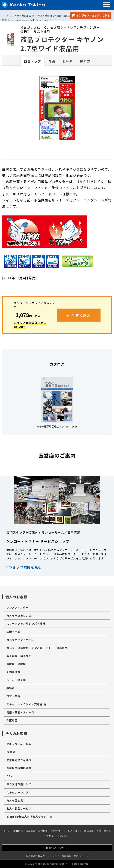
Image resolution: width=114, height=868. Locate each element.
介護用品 (12, 720)
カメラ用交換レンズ (19, 616)
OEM (10, 776)
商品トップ (33, 61)
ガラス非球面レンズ (19, 784)
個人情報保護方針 (35, 856)
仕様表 (68, 61)
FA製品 (11, 752)
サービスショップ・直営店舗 (78, 831)
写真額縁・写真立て (19, 656)
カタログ (49, 836)
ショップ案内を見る (24, 567)
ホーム (6, 15)
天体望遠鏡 (13, 672)
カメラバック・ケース (20, 640)
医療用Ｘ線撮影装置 (19, 768)
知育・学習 (13, 696)
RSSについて (81, 856)
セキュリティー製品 (19, 744)
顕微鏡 (11, 688)
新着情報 (18, 831)
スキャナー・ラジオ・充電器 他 (26, 704)
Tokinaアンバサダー (57, 848)
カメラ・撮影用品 (22, 15)
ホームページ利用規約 (59, 856)
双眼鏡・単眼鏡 (16, 664)
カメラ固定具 (15, 800)
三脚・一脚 (13, 632)
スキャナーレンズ (18, 792)
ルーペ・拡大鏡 (16, 680)
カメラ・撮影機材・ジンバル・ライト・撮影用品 (37, 648)
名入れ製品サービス (19, 808)
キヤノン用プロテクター (36, 20)
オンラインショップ (91, 15)
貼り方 (85, 61)
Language (63, 836)
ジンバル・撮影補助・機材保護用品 (52, 15)
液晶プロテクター (12, 20)
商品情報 (31, 831)
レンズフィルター (18, 607)
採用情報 (55, 831)
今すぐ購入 (81, 315)
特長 (52, 61)
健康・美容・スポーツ (20, 712)
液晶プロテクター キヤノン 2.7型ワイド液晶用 (62, 44)
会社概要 (43, 831)
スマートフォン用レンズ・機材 (26, 623)
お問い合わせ (104, 831)
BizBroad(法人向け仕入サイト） (29, 816)
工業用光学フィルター (20, 760)
